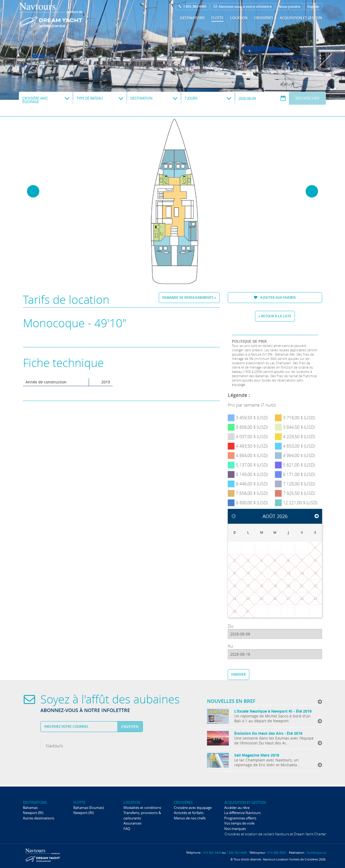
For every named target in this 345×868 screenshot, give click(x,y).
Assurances (132, 823)
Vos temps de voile (239, 823)
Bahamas (30, 808)
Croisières (264, 18)
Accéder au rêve (237, 808)
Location (239, 18)
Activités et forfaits (189, 813)
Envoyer (239, 674)
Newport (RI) (33, 813)
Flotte (217, 18)
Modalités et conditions (142, 808)
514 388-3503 (277, 852)
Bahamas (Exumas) (89, 808)
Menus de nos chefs (190, 818)
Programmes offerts (240, 818)
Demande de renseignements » (189, 297)
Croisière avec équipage (193, 808)
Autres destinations (39, 818)
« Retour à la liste (275, 316)
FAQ (127, 829)
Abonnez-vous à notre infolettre (243, 6)
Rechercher (307, 98)
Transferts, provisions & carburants (142, 815)
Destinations (192, 18)
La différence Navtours (242, 813)
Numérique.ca (316, 852)
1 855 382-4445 (193, 6)
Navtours (62, 15)
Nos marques (235, 829)
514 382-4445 (212, 852)
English (313, 6)
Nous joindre (289, 6)
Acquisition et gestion (301, 18)
